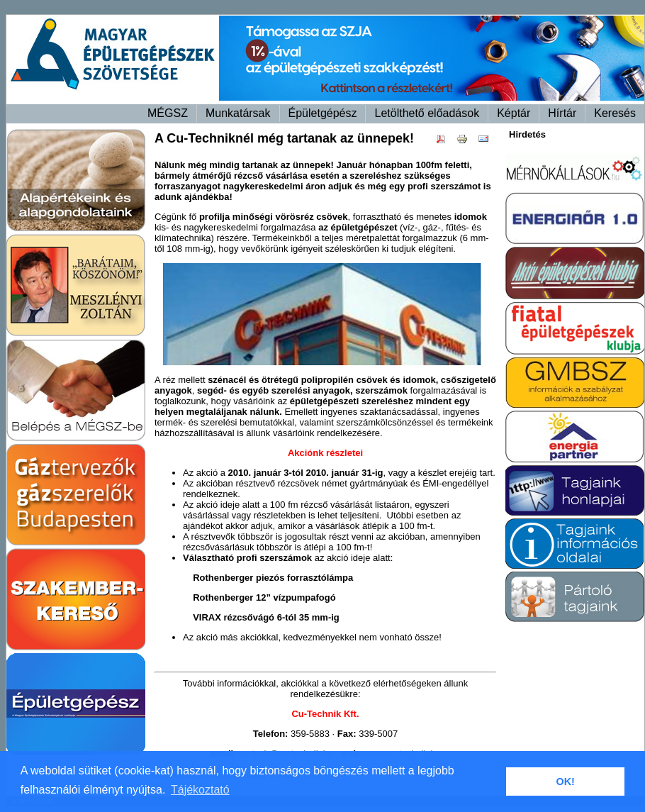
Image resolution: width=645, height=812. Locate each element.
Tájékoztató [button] (200, 790)
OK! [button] (565, 782)
